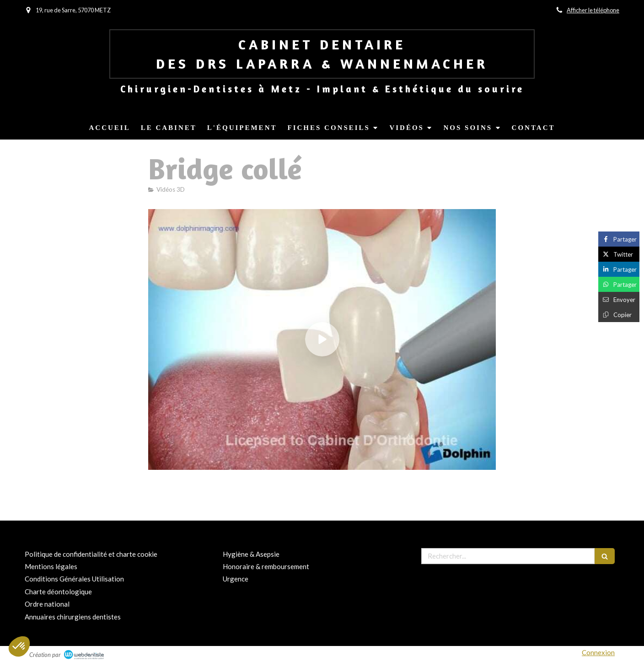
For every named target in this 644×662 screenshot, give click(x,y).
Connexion (598, 652)
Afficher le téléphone (593, 10)
